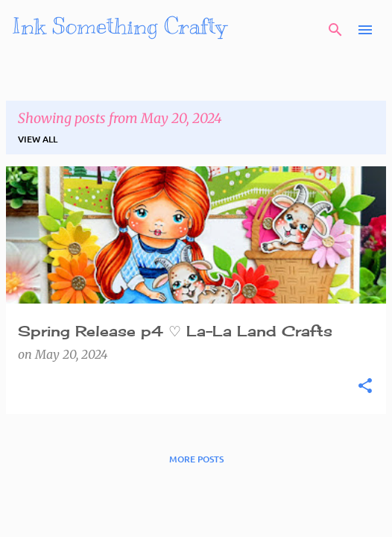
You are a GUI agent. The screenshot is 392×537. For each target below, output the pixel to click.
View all (38, 139)
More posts (196, 459)
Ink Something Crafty (119, 26)
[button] (365, 386)
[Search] (335, 30)
